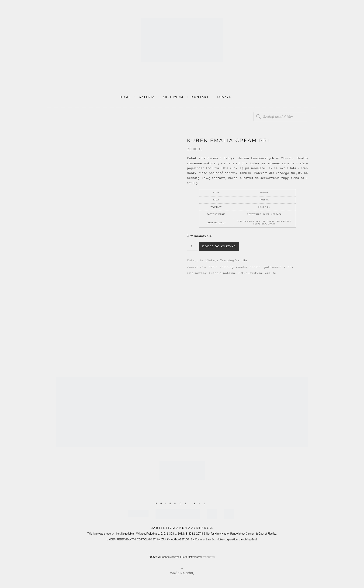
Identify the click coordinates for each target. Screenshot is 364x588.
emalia (242, 267)
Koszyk (224, 97)
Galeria (147, 97)
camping (227, 267)
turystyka (254, 273)
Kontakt (200, 97)
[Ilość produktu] (192, 246)
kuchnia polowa (222, 273)
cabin (213, 267)
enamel (256, 267)
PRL (241, 273)
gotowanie (273, 267)
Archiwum (173, 97)
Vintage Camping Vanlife (226, 260)
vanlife (270, 273)
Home (125, 97)
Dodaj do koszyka (219, 246)
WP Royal (209, 557)
